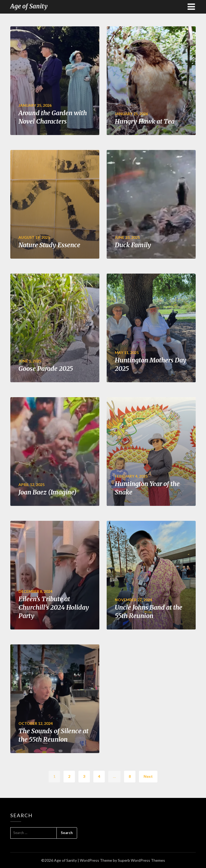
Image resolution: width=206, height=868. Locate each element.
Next (148, 776)
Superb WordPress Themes (141, 860)
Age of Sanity (29, 6)
